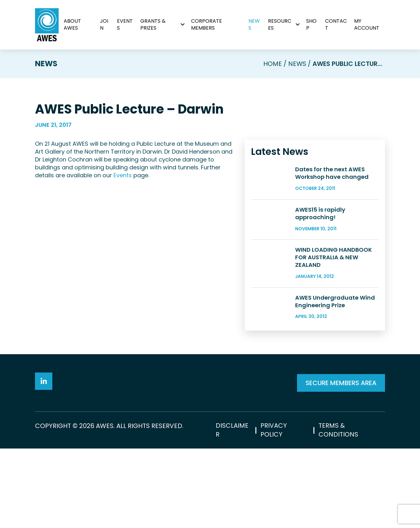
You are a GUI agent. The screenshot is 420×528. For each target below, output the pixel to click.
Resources (280, 24)
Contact (336, 24)
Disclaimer (232, 510)
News (254, 24)
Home (272, 64)
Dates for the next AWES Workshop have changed (332, 173)
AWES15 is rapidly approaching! (320, 225)
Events (125, 24)
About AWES (72, 24)
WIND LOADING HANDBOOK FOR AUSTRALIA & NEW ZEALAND (334, 281)
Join (104, 24)
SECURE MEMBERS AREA (341, 443)
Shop (311, 24)
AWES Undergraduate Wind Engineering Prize (335, 330)
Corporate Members (207, 24)
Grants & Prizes (153, 24)
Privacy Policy (274, 510)
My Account (367, 24)
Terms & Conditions (338, 510)
